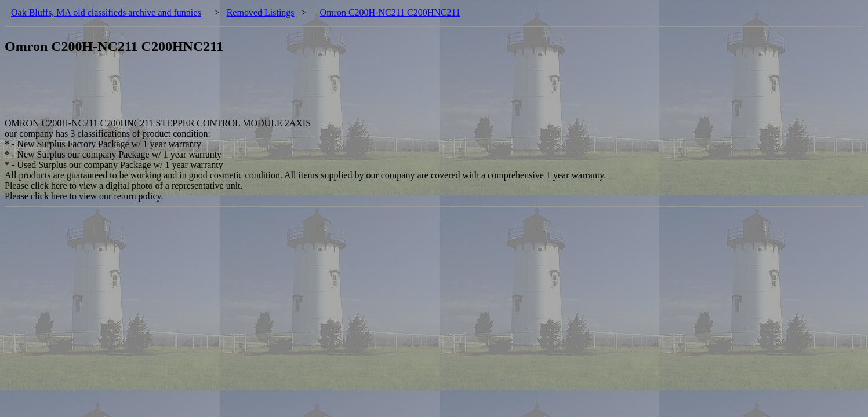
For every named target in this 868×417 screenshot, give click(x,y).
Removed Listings (261, 12)
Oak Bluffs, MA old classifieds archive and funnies (106, 12)
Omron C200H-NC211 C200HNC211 (390, 12)
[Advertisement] (216, 92)
